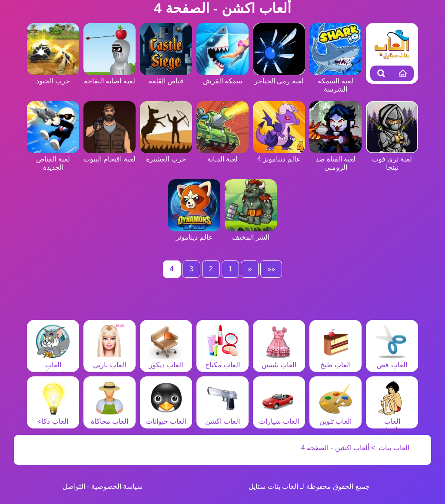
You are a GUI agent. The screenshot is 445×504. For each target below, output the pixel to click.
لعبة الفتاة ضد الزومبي (335, 159)
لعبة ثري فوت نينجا (392, 159)
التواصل (74, 486)
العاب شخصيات (53, 365)
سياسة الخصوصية (117, 486)
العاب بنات (394, 448)
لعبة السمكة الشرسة (335, 81)
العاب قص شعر (392, 365)
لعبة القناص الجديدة (53, 159)
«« (271, 269)
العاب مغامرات (392, 421)
